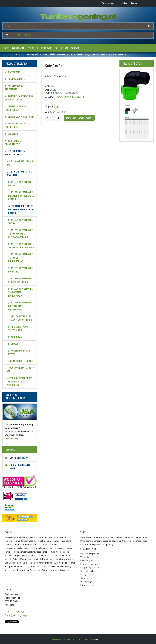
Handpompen (125, 537)
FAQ (57, 48)
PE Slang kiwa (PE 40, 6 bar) (20, 163)
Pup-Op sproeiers (126, 541)
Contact (75, 48)
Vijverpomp (97, 541)
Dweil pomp (86, 541)
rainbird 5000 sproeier (47, 556)
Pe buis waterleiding (62, 566)
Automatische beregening (14, 88)
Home (6, 48)
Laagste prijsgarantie (90, 568)
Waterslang (30, 548)
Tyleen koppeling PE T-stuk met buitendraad (21, 246)
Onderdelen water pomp (19, 117)
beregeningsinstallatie (15, 548)
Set (133, 537)
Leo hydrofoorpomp (66, 559)
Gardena (114, 537)
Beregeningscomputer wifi (58, 552)
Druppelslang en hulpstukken (15, 108)
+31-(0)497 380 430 (15, 612)
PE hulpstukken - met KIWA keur (20, 173)
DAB (95, 537)
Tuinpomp (43, 545)
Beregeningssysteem (30, 541)
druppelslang (103, 537)
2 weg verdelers (61, 548)
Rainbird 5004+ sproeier (24, 559)
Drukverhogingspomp (65, 563)
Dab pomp (45, 541)
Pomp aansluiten (16, 79)
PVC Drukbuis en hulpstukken (15, 125)
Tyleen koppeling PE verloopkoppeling (20, 280)
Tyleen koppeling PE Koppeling (20, 270)
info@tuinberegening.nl (17, 615)
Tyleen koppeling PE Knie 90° (20, 184)
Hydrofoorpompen (46, 563)
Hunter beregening (21, 552)
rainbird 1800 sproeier (46, 559)
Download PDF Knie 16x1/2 (70, 97)
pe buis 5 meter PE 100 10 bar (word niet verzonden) (19, 382)
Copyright (87, 639)
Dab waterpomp (12, 563)
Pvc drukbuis (32, 566)
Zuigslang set (36, 570)
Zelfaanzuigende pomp (61, 541)
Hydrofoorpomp (12, 541)
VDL (53, 86)
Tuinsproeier (28, 537)
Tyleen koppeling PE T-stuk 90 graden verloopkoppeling (20, 234)
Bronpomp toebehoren (15, 566)
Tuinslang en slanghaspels (14, 143)
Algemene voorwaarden (61, 639)
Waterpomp (12, 72)
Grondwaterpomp (30, 545)
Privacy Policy (77, 639)
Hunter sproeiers (38, 552)
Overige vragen (87, 575)
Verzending (85, 557)
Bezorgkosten (87, 561)
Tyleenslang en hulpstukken (15, 153)
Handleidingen (87, 582)
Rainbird (63, 537)
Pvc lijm (50, 548)
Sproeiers (12, 134)
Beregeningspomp (13, 537)
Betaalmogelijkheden (90, 554)
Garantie (84, 578)
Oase (83, 537)
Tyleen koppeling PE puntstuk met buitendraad (20, 306)
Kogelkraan (41, 548)
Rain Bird (84, 545)
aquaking (109, 545)
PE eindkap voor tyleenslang (18, 329)
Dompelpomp (41, 537)
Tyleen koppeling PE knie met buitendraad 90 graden (21, 210)
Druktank (53, 545)
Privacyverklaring (88, 585)
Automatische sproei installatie (56, 570)
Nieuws (65, 48)
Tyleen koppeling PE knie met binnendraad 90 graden (21, 196)
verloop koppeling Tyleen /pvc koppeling (20, 318)
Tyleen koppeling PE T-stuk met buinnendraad (20, 258)
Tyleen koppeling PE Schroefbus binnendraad (20, 292)
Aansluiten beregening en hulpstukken (19, 98)
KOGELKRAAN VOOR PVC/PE (19, 352)
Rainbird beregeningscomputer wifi (21, 556)
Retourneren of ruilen (90, 564)
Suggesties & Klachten (90, 571)
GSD (103, 639)
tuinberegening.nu (13, 438)
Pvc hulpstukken (46, 566)
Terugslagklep (141, 541)
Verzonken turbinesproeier (17, 570)
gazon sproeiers (110, 541)
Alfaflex (89, 537)
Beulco (13, 344)
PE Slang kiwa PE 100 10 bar (20, 370)
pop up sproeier (96, 545)
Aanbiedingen (18, 48)
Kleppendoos (141, 537)
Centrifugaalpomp (13, 545)
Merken (31, 48)
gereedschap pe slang (20, 361)
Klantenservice (45, 48)
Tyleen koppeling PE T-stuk (20, 222)
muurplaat (15, 337)
